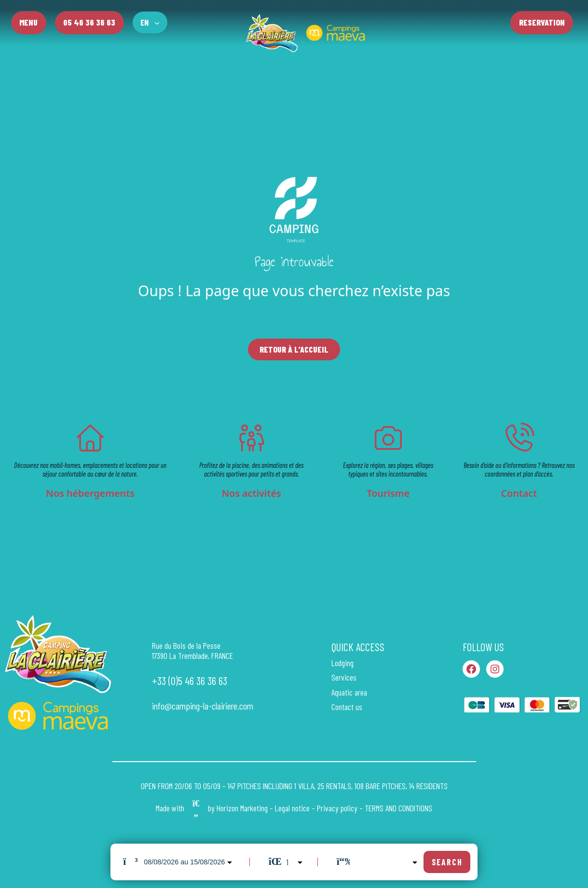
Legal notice (292, 808)
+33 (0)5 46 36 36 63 (190, 681)
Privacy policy (337, 808)
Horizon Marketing (242, 808)
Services (344, 677)
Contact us (347, 707)
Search (447, 862)
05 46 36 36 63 (89, 22)
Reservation (542, 22)
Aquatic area (349, 692)
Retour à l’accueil (294, 349)
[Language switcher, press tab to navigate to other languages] (150, 22)
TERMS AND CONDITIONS (398, 808)
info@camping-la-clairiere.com (203, 706)
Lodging (342, 663)
